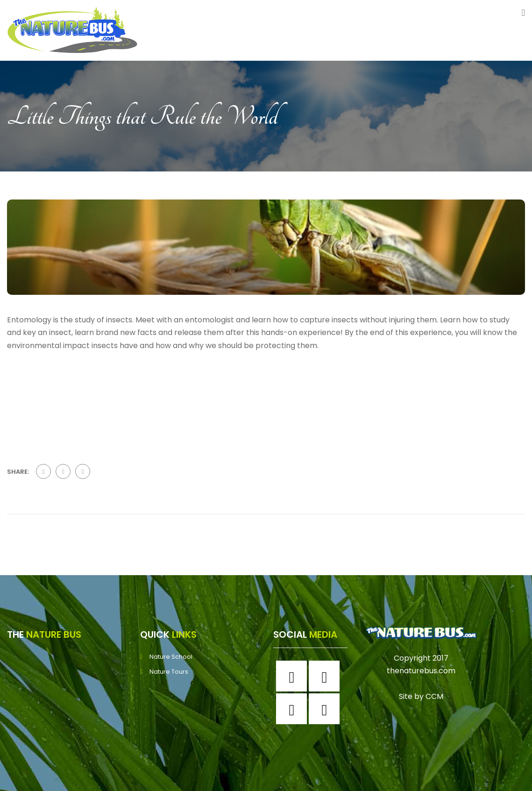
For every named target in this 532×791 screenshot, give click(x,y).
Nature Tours (169, 672)
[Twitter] (294, 709)
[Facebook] (294, 676)
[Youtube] (326, 709)
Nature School (171, 657)
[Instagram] (326, 676)
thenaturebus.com (421, 671)
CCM (434, 696)
